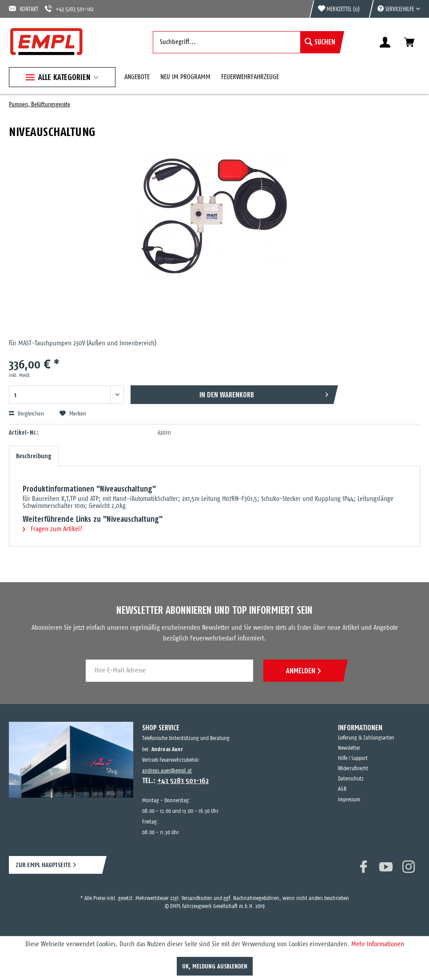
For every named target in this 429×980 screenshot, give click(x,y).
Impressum (349, 800)
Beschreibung (34, 456)
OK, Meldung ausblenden (215, 966)
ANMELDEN (303, 671)
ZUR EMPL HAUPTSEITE (43, 865)
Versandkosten (197, 898)
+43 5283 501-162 (69, 9)
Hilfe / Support (353, 758)
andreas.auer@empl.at (167, 771)
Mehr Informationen (378, 944)
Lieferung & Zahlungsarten (366, 738)
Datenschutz (351, 779)
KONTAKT (24, 9)
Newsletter (349, 748)
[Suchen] (320, 42)
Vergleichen (26, 414)
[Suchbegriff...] (246, 42)
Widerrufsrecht (353, 769)
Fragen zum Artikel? (52, 529)
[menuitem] (394, 9)
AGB (342, 789)
